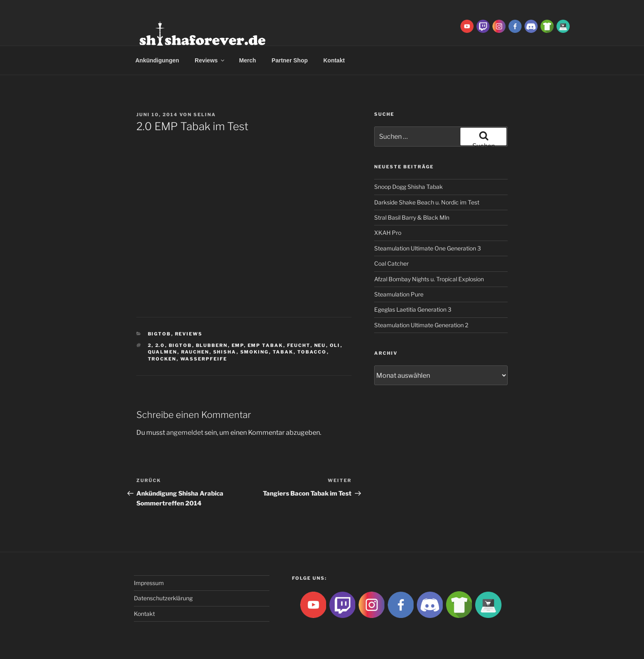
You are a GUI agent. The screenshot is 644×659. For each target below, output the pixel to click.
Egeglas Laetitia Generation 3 (413, 309)
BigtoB (160, 334)
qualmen (163, 352)
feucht (299, 345)
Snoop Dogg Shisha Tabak (408, 187)
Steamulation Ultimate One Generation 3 (428, 248)
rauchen (195, 352)
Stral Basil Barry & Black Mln (412, 217)
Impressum (149, 583)
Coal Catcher (391, 263)
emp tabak (266, 345)
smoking (255, 352)
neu (320, 345)
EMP (238, 345)
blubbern (212, 345)
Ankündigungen (158, 60)
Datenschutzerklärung (163, 598)
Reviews (210, 60)
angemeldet (185, 433)
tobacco (312, 352)
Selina (205, 115)
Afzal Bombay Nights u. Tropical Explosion (429, 279)
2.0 (160, 345)
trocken (162, 359)
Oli (335, 345)
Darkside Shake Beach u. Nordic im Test (427, 202)
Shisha (225, 352)
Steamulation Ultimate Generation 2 (421, 325)
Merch (247, 60)
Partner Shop (290, 60)
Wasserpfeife (204, 359)
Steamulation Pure (399, 294)
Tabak (283, 352)
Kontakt (334, 60)
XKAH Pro (388, 233)
